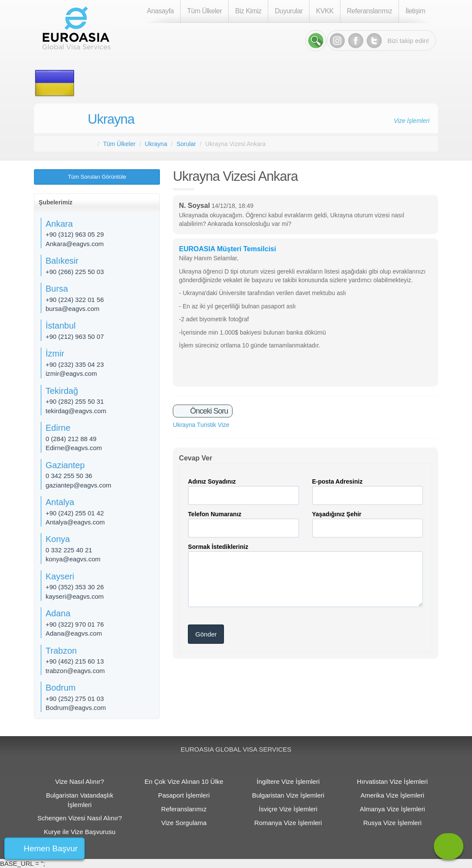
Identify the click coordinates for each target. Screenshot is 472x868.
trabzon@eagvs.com (75, 671)
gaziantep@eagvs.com (78, 485)
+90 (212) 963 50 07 (75, 337)
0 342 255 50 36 (69, 476)
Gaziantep (65, 465)
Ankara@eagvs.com (75, 244)
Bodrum (61, 688)
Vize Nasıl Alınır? (80, 781)
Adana (58, 613)
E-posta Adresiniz (337, 481)
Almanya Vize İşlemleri (392, 809)
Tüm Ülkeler (204, 11)
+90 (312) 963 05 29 (75, 234)
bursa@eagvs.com (72, 309)
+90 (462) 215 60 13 (75, 661)
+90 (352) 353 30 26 (75, 587)
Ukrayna (111, 119)
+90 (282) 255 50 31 (75, 401)
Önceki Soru (208, 411)
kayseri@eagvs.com (75, 596)
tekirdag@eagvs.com (76, 411)
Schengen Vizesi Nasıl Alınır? (80, 818)
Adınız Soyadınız (212, 481)
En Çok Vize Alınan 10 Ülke (184, 781)
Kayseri (60, 576)
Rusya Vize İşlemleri (392, 823)
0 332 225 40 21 (69, 550)
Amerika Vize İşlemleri (392, 795)
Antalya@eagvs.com (75, 522)
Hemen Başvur (51, 848)
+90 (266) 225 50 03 (75, 272)
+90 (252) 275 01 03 (75, 699)
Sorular (186, 144)
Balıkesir (62, 261)
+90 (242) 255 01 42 (75, 513)
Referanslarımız (369, 11)
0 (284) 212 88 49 (71, 439)
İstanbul (61, 326)
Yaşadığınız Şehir (337, 514)
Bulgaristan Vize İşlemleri (288, 795)
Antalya (60, 502)
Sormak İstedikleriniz (218, 547)
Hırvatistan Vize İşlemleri (392, 781)
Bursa (57, 289)
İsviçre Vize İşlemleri (288, 809)
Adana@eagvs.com (74, 633)
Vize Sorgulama (184, 823)
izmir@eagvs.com (71, 373)
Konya (58, 539)
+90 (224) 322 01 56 (75, 300)
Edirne (58, 428)
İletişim (415, 11)
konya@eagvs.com (73, 559)
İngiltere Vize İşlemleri (288, 781)
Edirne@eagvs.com (74, 448)
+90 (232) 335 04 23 (75, 364)
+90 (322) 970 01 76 (75, 624)
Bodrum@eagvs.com (76, 708)
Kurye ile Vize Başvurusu (80, 832)
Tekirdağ (62, 391)
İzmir (55, 353)
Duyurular (289, 11)
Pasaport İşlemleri (184, 795)
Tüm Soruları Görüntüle (97, 177)
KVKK (325, 11)
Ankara (59, 224)
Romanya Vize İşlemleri (288, 823)
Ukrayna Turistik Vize (201, 425)
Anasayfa (161, 11)
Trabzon (61, 651)
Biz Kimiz (248, 11)
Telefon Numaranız (215, 514)
